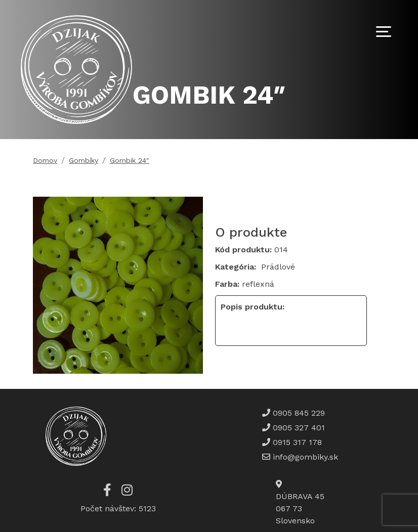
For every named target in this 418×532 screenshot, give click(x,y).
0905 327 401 (298, 428)
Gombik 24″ (130, 160)
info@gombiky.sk (305, 457)
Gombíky (83, 160)
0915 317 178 (296, 442)
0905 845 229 (298, 413)
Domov (45, 160)
